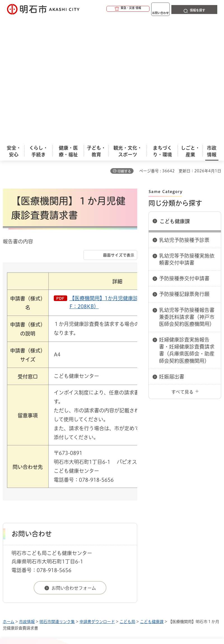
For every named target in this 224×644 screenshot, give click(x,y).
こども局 (127, 496)
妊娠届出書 (172, 251)
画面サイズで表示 (119, 130)
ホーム (9, 496)
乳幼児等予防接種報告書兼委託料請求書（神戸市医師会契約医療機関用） (187, 192)
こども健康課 (175, 96)
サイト (146, 532)
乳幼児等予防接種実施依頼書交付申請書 (187, 134)
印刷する (124, 46)
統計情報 (155, 601)
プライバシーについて (51, 532)
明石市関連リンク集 (57, 496)
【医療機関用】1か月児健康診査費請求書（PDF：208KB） (123, 177)
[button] (106, 9)
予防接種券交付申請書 (184, 153)
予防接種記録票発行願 (184, 169)
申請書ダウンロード (97, 496)
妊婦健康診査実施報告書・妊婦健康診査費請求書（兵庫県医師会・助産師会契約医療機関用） (187, 225)
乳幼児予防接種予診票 (184, 115)
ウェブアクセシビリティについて (126, 523)
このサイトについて (49, 523)
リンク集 (106, 532)
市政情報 (27, 496)
